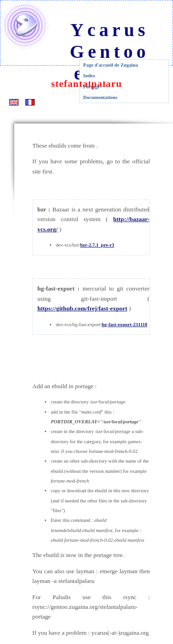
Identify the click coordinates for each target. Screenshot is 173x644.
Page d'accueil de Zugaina (110, 65)
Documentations (100, 97)
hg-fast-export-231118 (124, 325)
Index (89, 76)
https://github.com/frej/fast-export (82, 308)
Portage (91, 87)
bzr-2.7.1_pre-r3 (97, 245)
